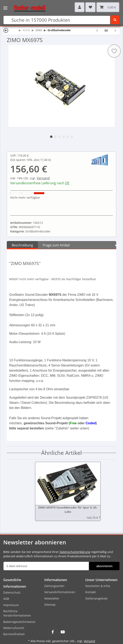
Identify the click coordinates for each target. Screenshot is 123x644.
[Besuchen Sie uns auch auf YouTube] (63, 632)
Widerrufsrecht (14, 628)
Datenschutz (12, 592)
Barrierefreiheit (14, 634)
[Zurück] (6, 30)
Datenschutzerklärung (75, 552)
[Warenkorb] (108, 7)
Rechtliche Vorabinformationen (17, 613)
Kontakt (91, 592)
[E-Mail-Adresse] (46, 566)
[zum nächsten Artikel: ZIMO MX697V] (115, 30)
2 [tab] (55, 137)
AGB (6, 599)
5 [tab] (68, 137)
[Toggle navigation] (5, 5)
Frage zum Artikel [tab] (56, 245)
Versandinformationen (60, 592)
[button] (80, 7)
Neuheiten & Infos (98, 586)
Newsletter (52, 598)
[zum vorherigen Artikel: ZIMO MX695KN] (97, 30)
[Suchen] (57, 20)
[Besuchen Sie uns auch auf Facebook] (53, 632)
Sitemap (50, 605)
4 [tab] (64, 137)
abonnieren (104, 566)
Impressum (11, 605)
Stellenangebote (96, 598)
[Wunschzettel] (90, 7)
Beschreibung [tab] (22, 245)
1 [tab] (51, 137)
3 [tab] (59, 137)
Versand (43, 178)
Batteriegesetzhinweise (19, 622)
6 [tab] (72, 137)
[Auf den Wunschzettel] (114, 51)
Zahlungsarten (54, 586)
